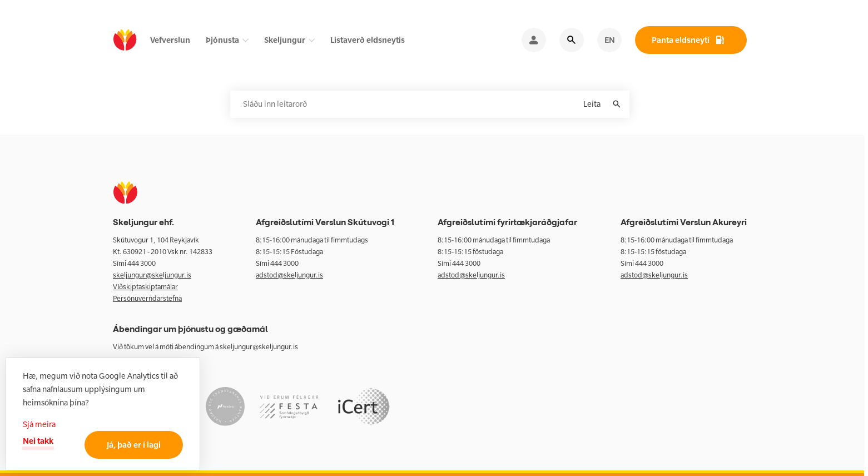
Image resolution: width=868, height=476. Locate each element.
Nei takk (38, 441)
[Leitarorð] (430, 104)
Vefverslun (170, 40)
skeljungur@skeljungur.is (152, 275)
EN (610, 40)
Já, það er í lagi (134, 445)
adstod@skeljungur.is (289, 275)
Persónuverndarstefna (147, 298)
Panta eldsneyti (681, 40)
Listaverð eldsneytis (368, 40)
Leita (592, 104)
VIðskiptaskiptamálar (145, 287)
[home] (125, 40)
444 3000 (142, 263)
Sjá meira (39, 424)
